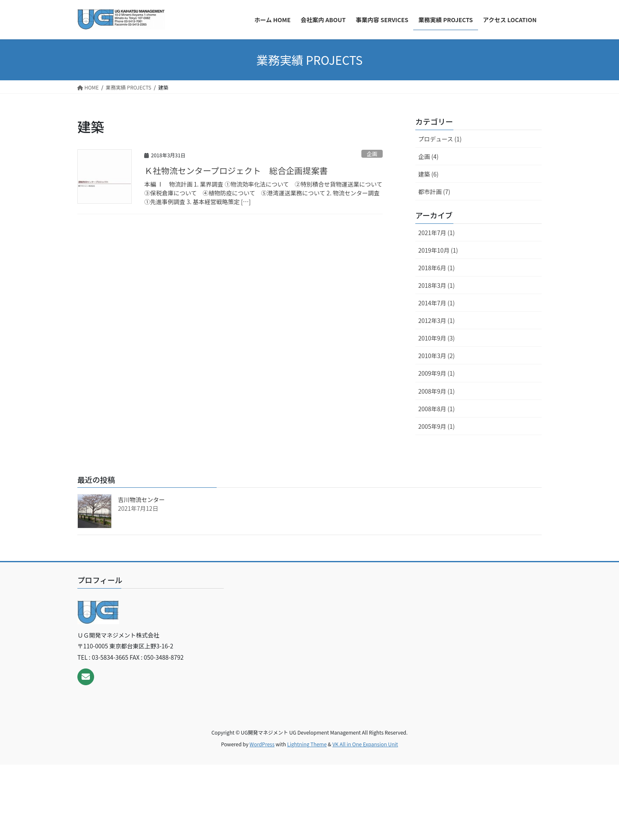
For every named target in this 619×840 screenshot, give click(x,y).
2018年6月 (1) (436, 268)
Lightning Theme (307, 744)
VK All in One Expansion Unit (365, 744)
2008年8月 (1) (436, 409)
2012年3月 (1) (436, 320)
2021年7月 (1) (436, 233)
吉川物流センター (141, 499)
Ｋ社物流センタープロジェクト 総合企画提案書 (236, 170)
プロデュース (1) (440, 139)
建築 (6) (428, 174)
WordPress (262, 744)
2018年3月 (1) (436, 285)
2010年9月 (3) (436, 338)
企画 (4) (428, 156)
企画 (372, 154)
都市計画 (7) (434, 192)
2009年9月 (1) (436, 373)
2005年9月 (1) (436, 426)
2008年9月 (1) (436, 391)
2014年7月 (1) (436, 303)
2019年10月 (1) (438, 250)
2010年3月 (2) (436, 356)
